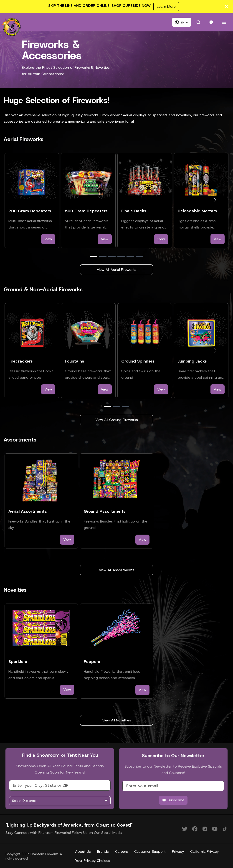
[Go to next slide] (215, 199)
